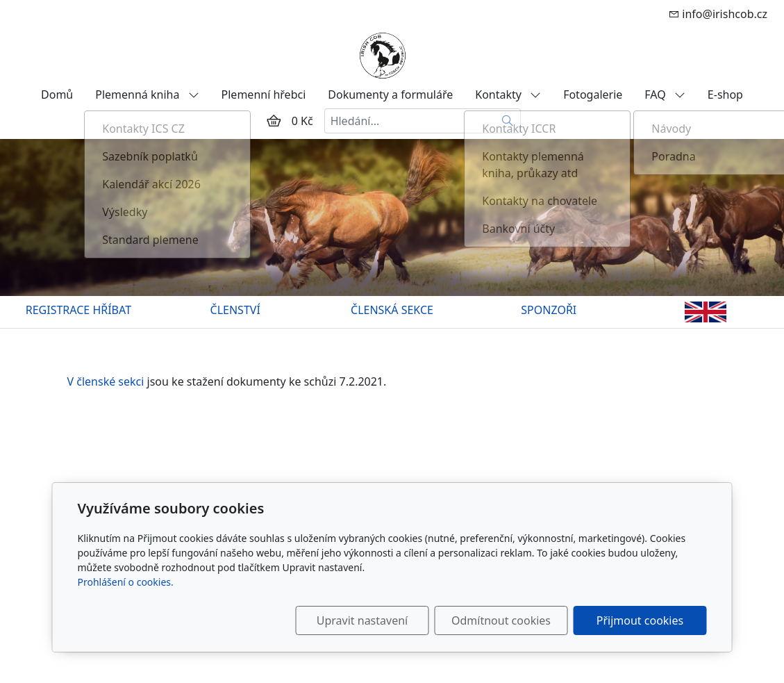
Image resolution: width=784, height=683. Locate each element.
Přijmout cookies (640, 620)
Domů (57, 94)
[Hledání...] (410, 121)
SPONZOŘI (549, 310)
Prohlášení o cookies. (126, 582)
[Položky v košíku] (274, 121)
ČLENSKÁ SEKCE (392, 310)
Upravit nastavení (362, 620)
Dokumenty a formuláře (390, 94)
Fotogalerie (593, 94)
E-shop (725, 94)
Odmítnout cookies (501, 620)
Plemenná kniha (147, 94)
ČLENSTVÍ (235, 310)
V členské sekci (107, 381)
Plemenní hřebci (264, 94)
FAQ (665, 94)
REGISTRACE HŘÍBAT (78, 310)
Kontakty (508, 94)
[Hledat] (508, 121)
